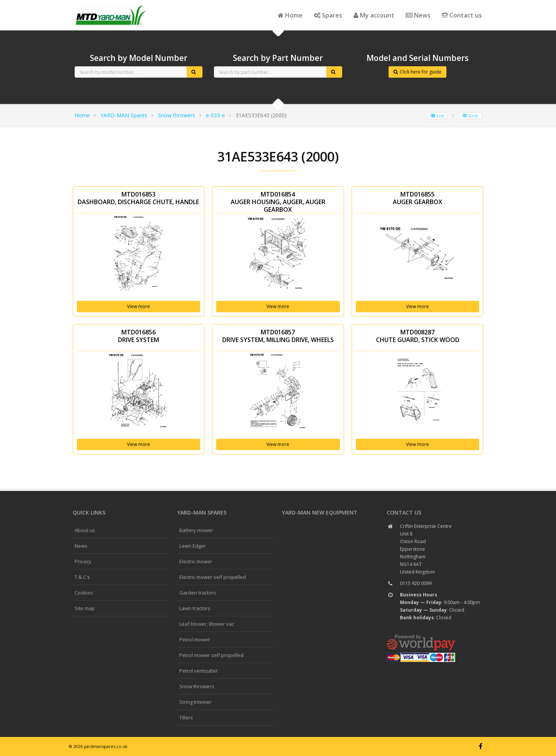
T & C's (82, 577)
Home (290, 15)
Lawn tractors (195, 608)
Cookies (84, 593)
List (437, 116)
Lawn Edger (193, 546)
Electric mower (196, 561)
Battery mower (196, 530)
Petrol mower (195, 639)
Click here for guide (417, 72)
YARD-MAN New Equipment (320, 512)
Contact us (462, 15)
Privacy (83, 561)
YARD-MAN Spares (124, 115)
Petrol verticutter (198, 671)
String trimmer (195, 702)
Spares (328, 15)
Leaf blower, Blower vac (207, 624)
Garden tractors (198, 593)
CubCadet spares (111, 6)
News (418, 15)
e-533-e (215, 115)
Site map (85, 608)
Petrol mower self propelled (211, 655)
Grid (470, 116)
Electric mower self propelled (213, 577)
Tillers (186, 718)
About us (85, 530)
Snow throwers (177, 115)
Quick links (89, 512)
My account (374, 15)
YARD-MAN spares (202, 512)
